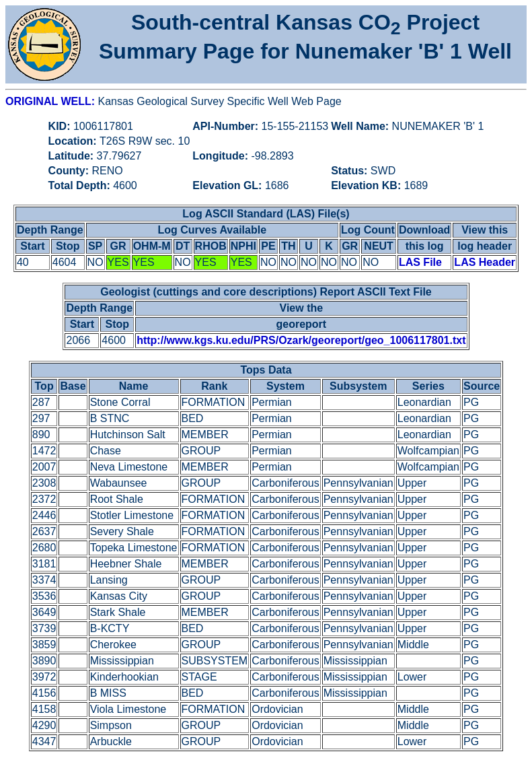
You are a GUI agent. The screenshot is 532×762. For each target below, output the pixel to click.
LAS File (420, 262)
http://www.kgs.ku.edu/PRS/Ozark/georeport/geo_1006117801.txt (301, 340)
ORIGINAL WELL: (51, 101)
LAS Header (485, 262)
